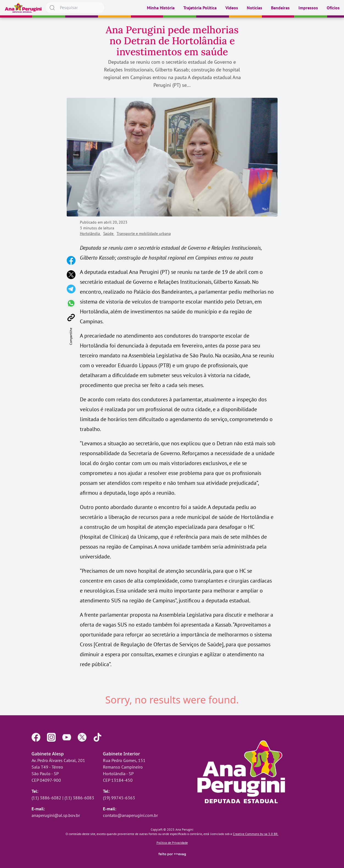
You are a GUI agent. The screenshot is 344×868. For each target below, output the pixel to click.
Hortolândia (90, 233)
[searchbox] (75, 8)
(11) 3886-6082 (46, 798)
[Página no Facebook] (36, 737)
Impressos (308, 8)
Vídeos (232, 8)
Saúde (109, 233)
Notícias (254, 8)
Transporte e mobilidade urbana (144, 233)
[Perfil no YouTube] (67, 737)
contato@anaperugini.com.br (130, 815)
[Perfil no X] (82, 737)
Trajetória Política (200, 8)
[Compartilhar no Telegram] (71, 289)
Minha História (161, 8)
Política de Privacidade (172, 843)
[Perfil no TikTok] (97, 737)
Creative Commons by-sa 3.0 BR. (256, 834)
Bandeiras (280, 8)
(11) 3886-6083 (79, 798)
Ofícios (333, 8)
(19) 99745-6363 (119, 798)
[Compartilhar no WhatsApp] (71, 303)
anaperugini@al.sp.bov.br (56, 815)
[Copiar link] (71, 318)
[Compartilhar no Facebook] (71, 260)
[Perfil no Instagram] (51, 737)
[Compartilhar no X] (71, 275)
